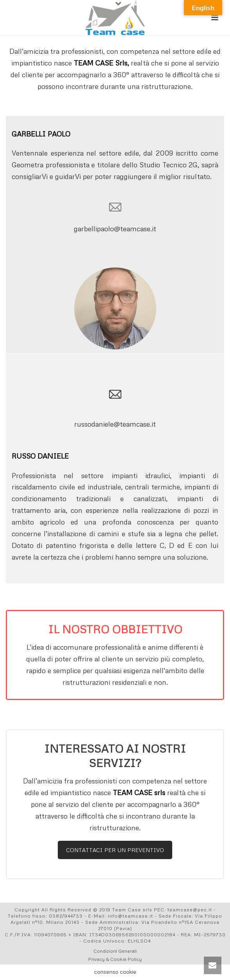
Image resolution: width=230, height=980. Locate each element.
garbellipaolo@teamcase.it (115, 229)
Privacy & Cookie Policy (115, 959)
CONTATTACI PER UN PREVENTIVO (115, 850)
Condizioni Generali (115, 951)
